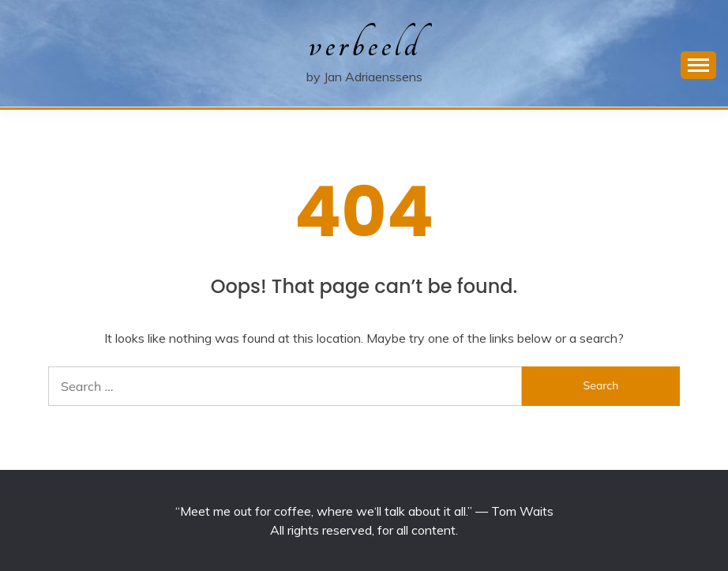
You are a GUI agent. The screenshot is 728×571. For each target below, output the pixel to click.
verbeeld (364, 45)
